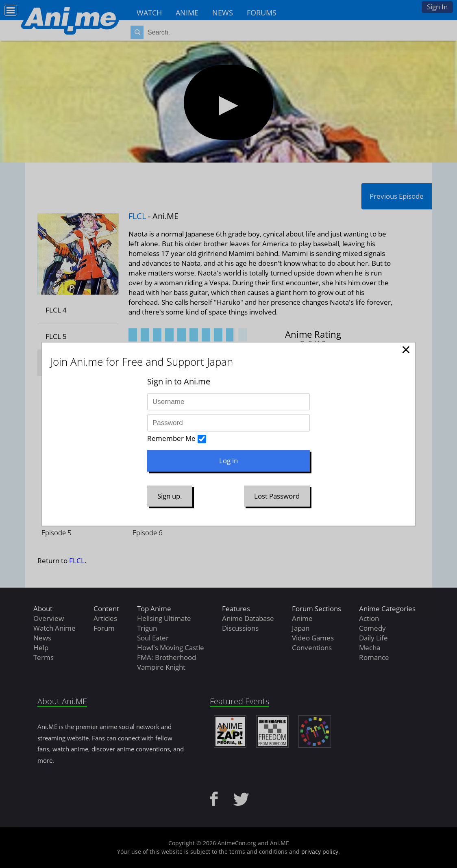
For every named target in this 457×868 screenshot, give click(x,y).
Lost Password (277, 496)
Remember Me (171, 438)
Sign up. (170, 496)
